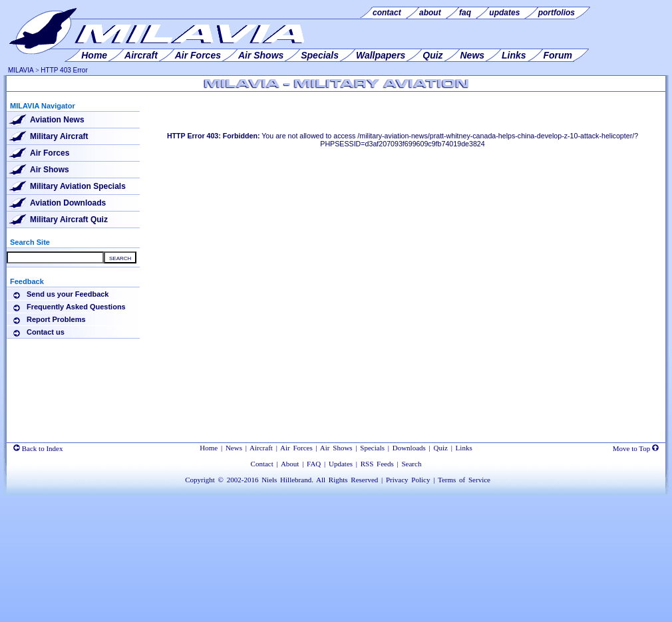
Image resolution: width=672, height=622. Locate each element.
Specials (372, 448)
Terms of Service (464, 480)
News (234, 448)
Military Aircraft (59, 136)
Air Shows (50, 170)
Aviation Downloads (68, 203)
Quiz (441, 448)
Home (209, 448)
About (290, 464)
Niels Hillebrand (286, 480)
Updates (341, 464)
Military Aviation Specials (78, 186)
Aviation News (57, 120)
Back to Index (38, 448)
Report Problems (56, 319)
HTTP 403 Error (64, 70)
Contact (262, 464)
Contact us (46, 332)
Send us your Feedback (68, 294)
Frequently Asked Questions (76, 307)
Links (464, 448)
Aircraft (261, 448)
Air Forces (50, 153)
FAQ (314, 464)
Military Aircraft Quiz (69, 220)
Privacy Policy (408, 480)
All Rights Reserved (347, 480)
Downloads (409, 448)
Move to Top (636, 448)
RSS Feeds (377, 464)
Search (411, 464)
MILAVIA (21, 70)
